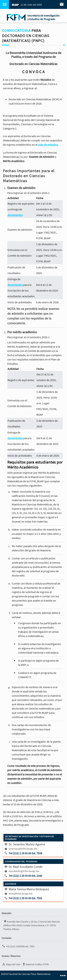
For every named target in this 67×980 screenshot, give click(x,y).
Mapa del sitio (11, 964)
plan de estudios (48, 145)
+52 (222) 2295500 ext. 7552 (18, 946)
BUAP (15, 5)
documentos (15, 215)
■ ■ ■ (63, 975)
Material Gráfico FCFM (35, 964)
